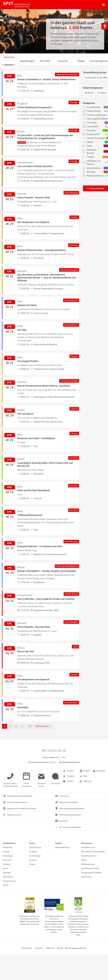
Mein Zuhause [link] (87, 843)
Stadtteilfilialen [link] (9, 843)
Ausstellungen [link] (27, 61)
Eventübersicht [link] (35, 847)
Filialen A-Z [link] (50, 948)
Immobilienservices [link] (89, 856)
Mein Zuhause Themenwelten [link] (93, 852)
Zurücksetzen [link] (97, 188)
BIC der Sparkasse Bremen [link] (76, 948)
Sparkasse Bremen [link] (9, 61)
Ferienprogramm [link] (99, 61)
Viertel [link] (6, 885)
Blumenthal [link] (8, 847)
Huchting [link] (7, 864)
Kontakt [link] (60, 948)
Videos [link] (84, 860)
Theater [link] (81, 61)
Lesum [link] (6, 868)
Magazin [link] (59, 843)
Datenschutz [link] (27, 948)
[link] (105, 26)
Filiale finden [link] (86, 877)
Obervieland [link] (8, 877)
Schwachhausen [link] (9, 881)
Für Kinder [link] (45, 61)
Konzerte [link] (63, 61)
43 (30, 726)
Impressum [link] (39, 948)
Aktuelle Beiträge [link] (62, 847)
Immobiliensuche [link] (88, 847)
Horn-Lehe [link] (7, 860)
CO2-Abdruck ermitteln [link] (90, 868)
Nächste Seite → (44, 726)
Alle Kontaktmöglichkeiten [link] (70, 762)
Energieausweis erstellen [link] (91, 873)
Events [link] (32, 843)
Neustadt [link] (7, 873)
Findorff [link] (6, 852)
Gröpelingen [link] (8, 856)
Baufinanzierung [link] (88, 864)
